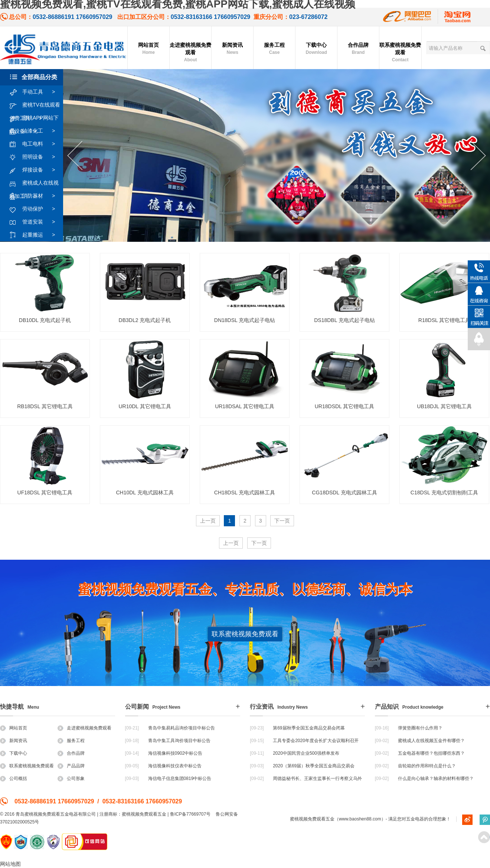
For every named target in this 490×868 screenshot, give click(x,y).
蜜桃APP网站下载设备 (34, 118)
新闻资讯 (232, 49)
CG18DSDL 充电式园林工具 (344, 492)
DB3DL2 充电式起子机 (145, 320)
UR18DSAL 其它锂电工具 (245, 406)
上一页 (208, 521)
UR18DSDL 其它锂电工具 (345, 406)
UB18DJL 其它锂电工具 (444, 406)
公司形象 (71, 778)
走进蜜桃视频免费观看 (190, 53)
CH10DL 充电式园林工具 (145, 492)
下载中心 (316, 49)
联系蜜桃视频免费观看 (400, 53)
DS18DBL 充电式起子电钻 (344, 320)
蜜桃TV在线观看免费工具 (35, 105)
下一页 (282, 521)
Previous (75, 156)
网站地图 (10, 864)
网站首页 (148, 49)
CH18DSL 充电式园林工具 (245, 492)
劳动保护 (36, 209)
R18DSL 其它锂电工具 (444, 320)
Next (478, 156)
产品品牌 (71, 766)
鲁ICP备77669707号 (190, 814)
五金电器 (415, 819)
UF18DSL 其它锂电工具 (45, 492)
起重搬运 (36, 235)
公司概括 (14, 778)
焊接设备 (36, 170)
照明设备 (36, 157)
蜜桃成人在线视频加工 (34, 183)
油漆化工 (36, 131)
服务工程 (274, 49)
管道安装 (36, 222)
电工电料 (36, 144)
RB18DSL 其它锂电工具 (45, 406)
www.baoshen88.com (360, 819)
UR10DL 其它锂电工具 (145, 406)
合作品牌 (358, 49)
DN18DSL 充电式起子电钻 (245, 320)
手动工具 (36, 92)
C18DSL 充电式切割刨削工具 (444, 492)
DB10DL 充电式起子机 (45, 320)
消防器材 (36, 196)
